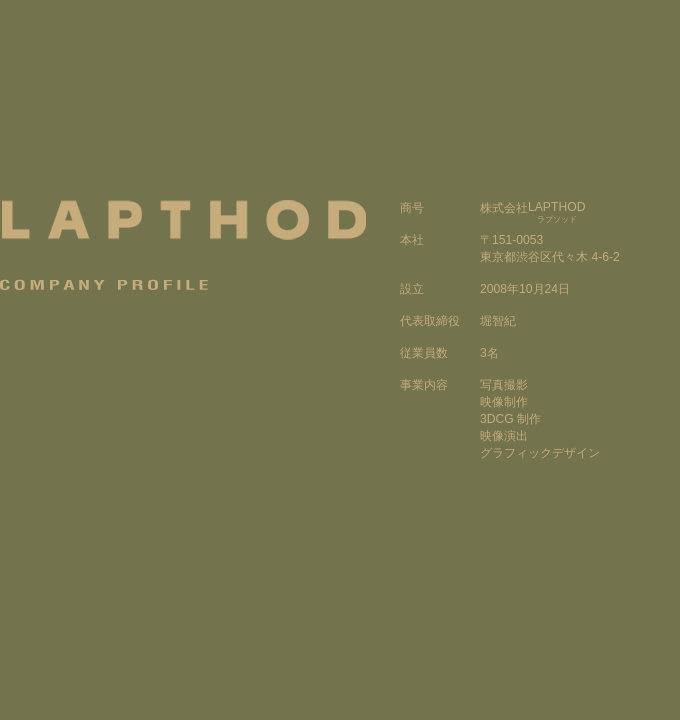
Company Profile (105, 284)
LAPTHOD (183, 220)
